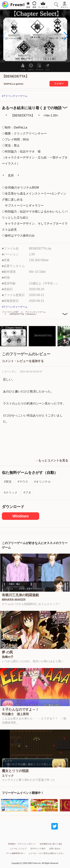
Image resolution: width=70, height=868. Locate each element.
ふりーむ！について (18, 849)
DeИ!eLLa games (14, 84)
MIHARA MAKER (14, 600)
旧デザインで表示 (38, 849)
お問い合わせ (55, 849)
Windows (21, 516)
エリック (8, 776)
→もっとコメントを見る (52, 460)
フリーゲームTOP (10, 312)
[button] (66, 36)
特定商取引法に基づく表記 (51, 844)
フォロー (59, 84)
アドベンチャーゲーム (35, 312)
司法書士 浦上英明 (15, 714)
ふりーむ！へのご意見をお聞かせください (46, 853)
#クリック (11, 493)
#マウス (23, 482)
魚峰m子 (8, 657)
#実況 (8, 482)
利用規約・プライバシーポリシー (22, 844)
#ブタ (27, 493)
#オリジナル (42, 482)
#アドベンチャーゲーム (15, 96)
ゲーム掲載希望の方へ (15, 853)
